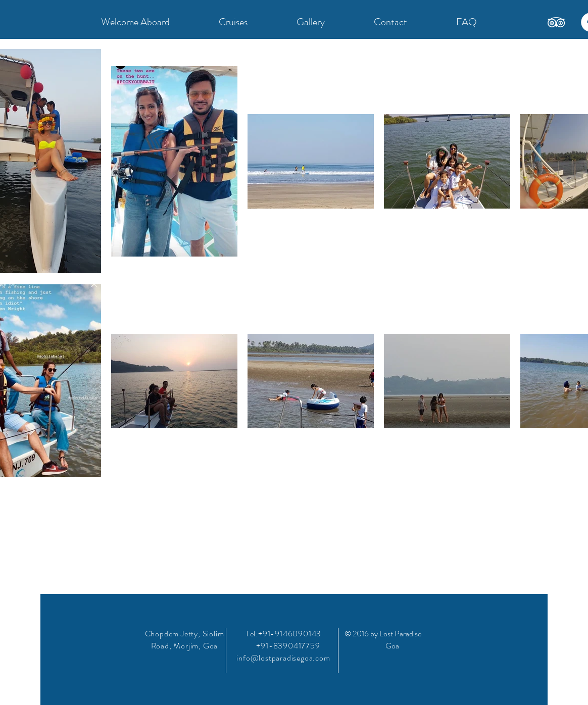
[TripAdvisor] (556, 22)
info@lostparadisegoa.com (283, 658)
